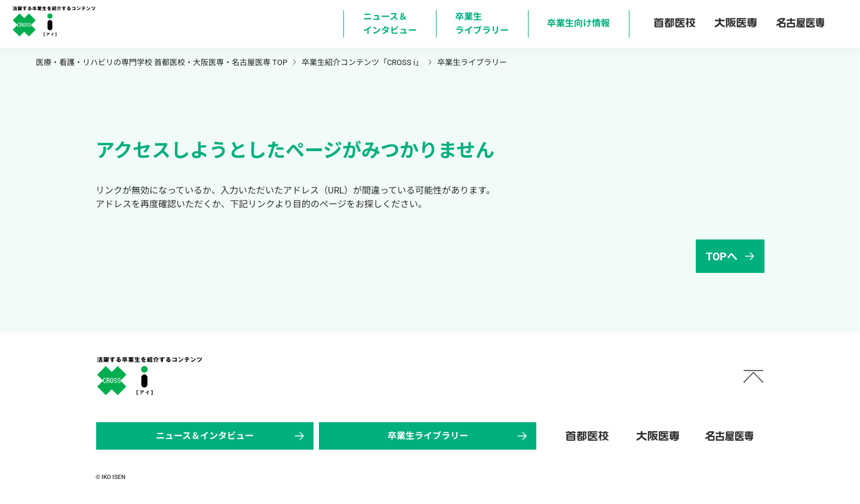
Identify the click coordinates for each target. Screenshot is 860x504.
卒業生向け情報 (578, 23)
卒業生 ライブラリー (482, 24)
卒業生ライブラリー (459, 436)
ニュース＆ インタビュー (390, 24)
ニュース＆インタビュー (231, 436)
